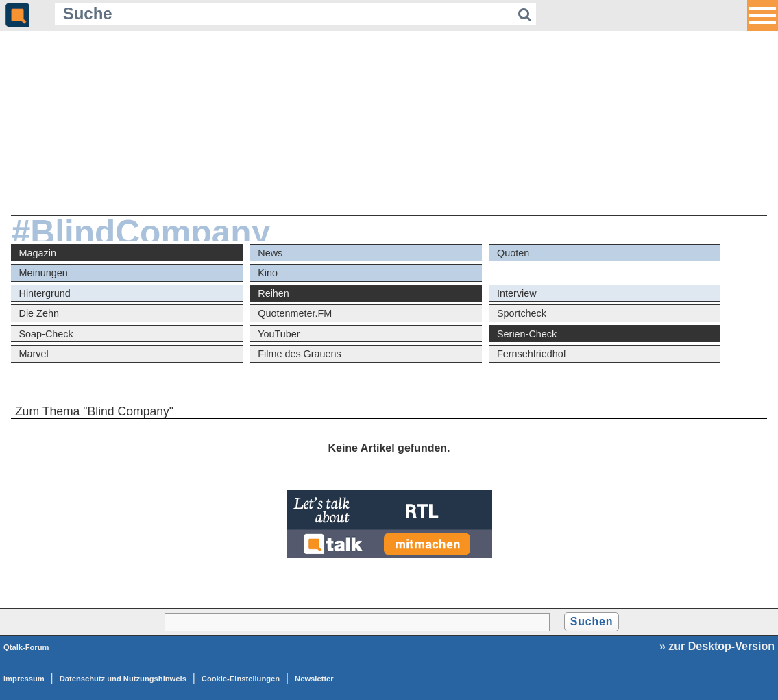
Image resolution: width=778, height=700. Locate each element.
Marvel (34, 354)
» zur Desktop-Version (717, 646)
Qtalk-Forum (26, 647)
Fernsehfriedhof (532, 354)
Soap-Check (46, 334)
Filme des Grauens (300, 354)
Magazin (38, 253)
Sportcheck (522, 313)
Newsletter (314, 679)
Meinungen (44, 273)
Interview (517, 293)
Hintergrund (45, 293)
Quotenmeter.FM (295, 313)
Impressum (24, 679)
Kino (268, 273)
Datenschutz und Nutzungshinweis (123, 679)
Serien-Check (527, 334)
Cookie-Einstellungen (241, 679)
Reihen (273, 293)
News (270, 253)
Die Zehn (39, 313)
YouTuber (279, 334)
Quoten (513, 253)
